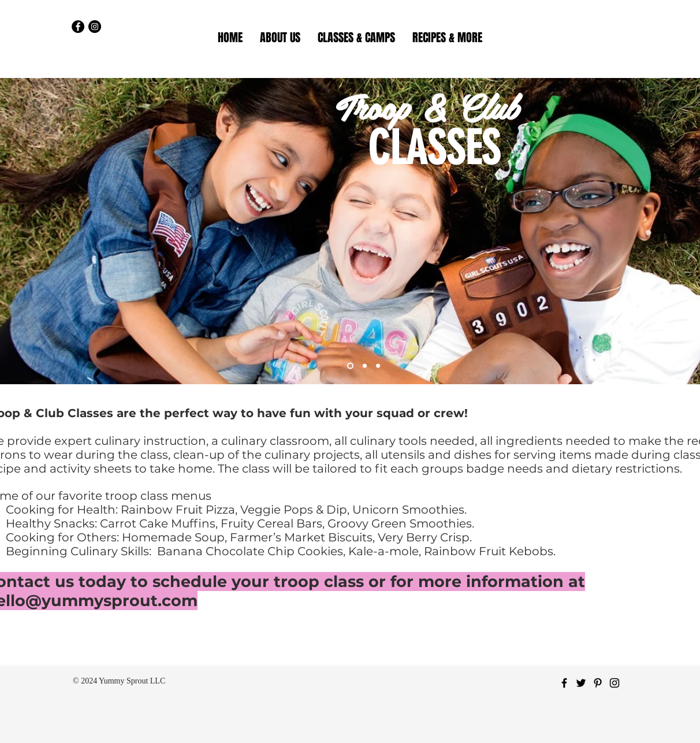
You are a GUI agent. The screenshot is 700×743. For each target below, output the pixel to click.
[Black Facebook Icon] (564, 683)
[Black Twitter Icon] (581, 683)
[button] (356, 38)
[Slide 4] (378, 366)
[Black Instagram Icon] (615, 683)
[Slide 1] (350, 366)
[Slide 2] (365, 366)
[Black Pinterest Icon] (598, 683)
